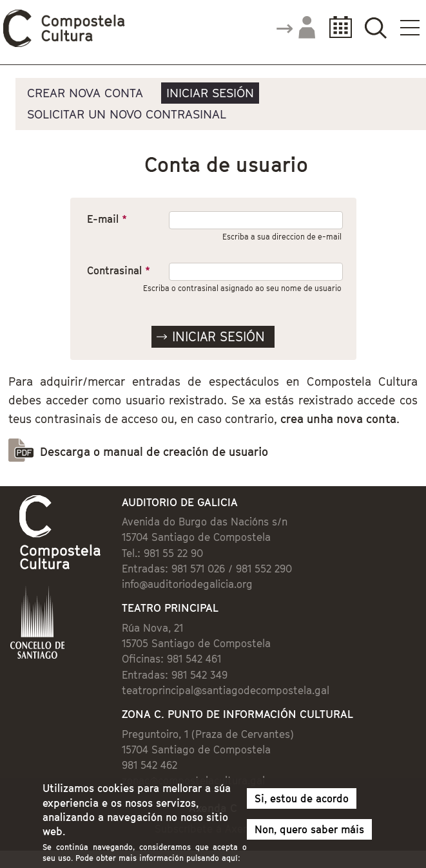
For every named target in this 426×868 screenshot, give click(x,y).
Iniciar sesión (210, 93)
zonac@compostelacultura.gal (193, 780)
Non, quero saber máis (309, 835)
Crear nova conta (85, 93)
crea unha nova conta (338, 419)
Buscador (375, 27)
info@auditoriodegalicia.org (187, 584)
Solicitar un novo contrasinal (127, 114)
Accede (295, 28)
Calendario (337, 27)
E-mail (107, 219)
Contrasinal (119, 270)
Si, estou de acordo (302, 804)
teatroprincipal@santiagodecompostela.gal (226, 690)
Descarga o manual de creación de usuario (154, 452)
